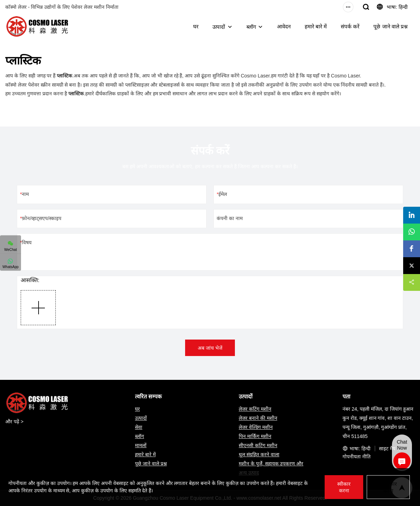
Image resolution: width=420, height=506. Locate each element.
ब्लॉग (251, 27)
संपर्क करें (350, 26)
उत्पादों (219, 27)
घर (196, 26)
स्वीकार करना (344, 487)
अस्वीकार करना (388, 487)
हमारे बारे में (316, 26)
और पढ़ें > (14, 422)
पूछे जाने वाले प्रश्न (391, 26)
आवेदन (284, 26)
